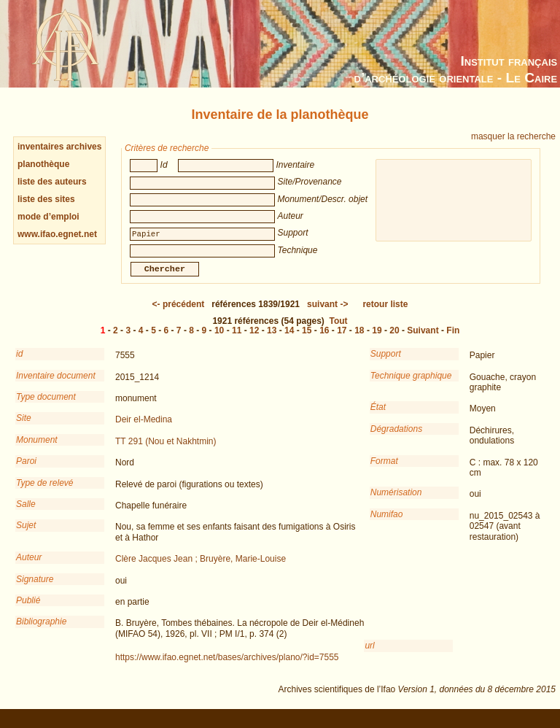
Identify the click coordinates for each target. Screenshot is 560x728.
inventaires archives (59, 147)
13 (272, 341)
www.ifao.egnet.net (57, 234)
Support (386, 364)
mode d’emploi (48, 217)
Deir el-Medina (144, 430)
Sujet (26, 535)
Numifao (387, 524)
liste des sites (46, 199)
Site (24, 428)
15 (307, 341)
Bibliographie (41, 632)
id (19, 364)
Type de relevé (45, 493)
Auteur (29, 568)
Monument (37, 450)
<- (179, 314)
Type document (46, 407)
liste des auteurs (52, 182)
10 (219, 341)
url (369, 656)
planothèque (43, 164)
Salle (26, 514)
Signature (35, 589)
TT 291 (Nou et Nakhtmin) (166, 452)
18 (359, 341)
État (378, 417)
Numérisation (396, 503)
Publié (28, 611)
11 (237, 341)
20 (394, 341)
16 (324, 341)
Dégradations (396, 439)
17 (342, 341)
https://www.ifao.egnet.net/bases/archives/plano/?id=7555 (227, 667)
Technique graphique (411, 386)
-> (327, 314)
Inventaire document (56, 386)
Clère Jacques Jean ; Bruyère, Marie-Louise (201, 569)
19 (377, 341)
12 (254, 341)
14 (289, 341)
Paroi (26, 471)
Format (384, 471)
